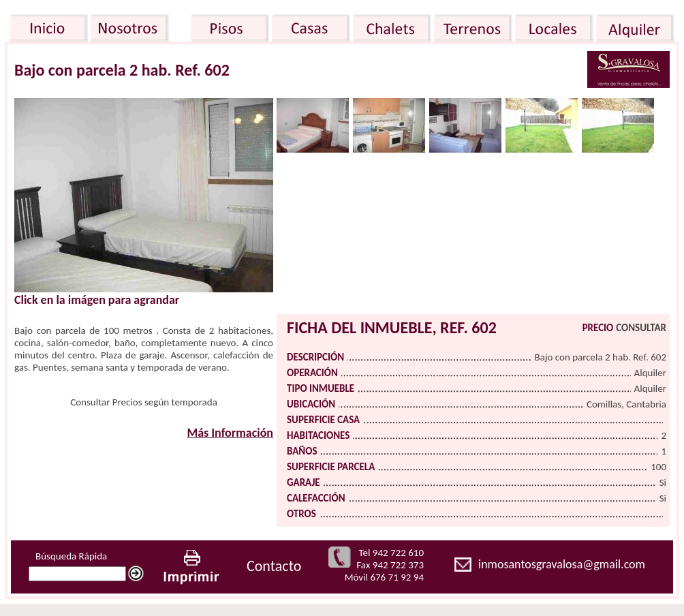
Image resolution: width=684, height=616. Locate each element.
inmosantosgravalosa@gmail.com (562, 564)
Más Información (230, 433)
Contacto (274, 566)
